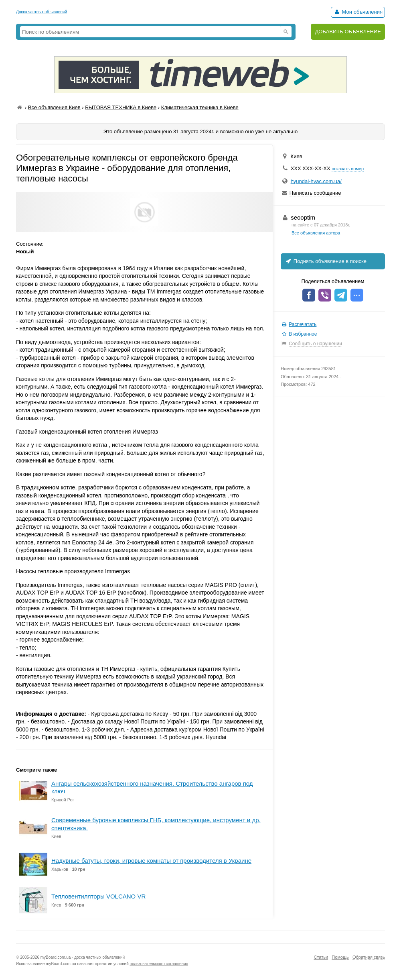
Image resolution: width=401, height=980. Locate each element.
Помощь (340, 957)
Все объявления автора (316, 233)
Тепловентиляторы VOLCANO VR (98, 896)
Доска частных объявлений (42, 12)
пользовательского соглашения (159, 964)
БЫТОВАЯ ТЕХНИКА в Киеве (121, 107)
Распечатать (303, 324)
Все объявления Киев (54, 107)
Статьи (321, 957)
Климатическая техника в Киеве (200, 107)
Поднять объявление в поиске (326, 261)
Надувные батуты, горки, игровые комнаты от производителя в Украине (151, 861)
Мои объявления (358, 12)
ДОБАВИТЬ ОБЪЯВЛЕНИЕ (348, 32)
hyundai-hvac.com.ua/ (316, 181)
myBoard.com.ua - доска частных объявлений (83, 957)
